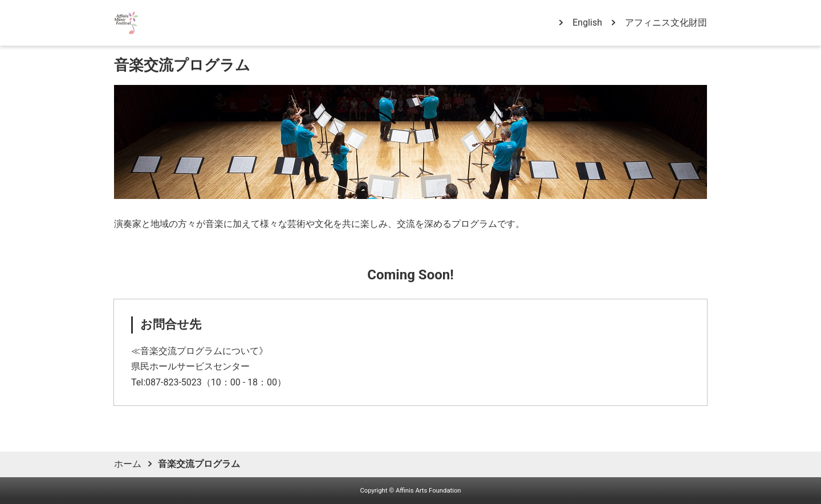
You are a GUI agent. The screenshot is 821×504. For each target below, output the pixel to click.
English (587, 23)
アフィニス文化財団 (666, 23)
